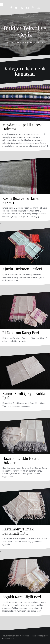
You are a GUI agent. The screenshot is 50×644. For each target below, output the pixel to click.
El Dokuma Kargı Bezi (21, 333)
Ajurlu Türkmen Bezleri (22, 269)
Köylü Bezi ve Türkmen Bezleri (21, 200)
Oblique (42, 636)
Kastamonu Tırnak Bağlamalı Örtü (18, 531)
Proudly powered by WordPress (16, 636)
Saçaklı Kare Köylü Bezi (22, 597)
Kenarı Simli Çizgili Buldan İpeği (25, 395)
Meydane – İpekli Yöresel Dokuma (23, 127)
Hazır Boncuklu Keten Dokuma (21, 460)
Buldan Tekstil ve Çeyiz (25, 31)
